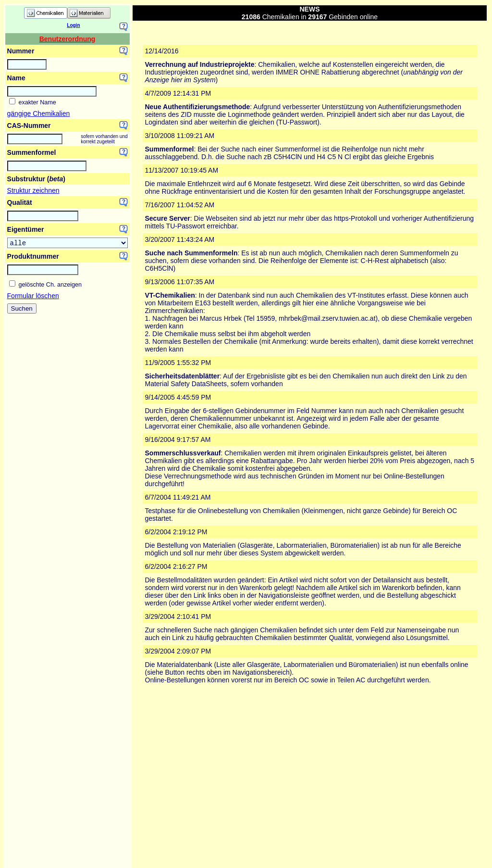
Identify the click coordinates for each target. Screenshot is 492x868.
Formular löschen (33, 297)
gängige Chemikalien (39, 113)
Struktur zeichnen (33, 190)
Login (73, 25)
